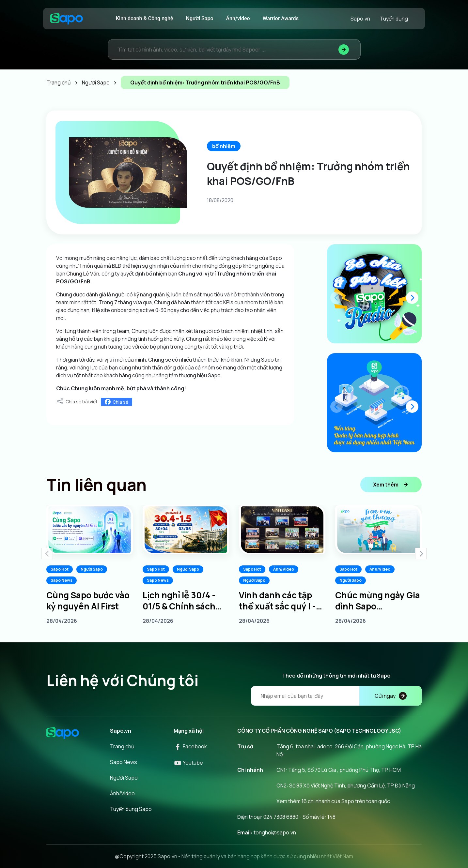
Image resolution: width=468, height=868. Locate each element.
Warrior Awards (281, 18)
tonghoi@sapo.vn (275, 832)
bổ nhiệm (224, 146)
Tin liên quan (96, 485)
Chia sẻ (117, 402)
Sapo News (62, 580)
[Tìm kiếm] (344, 49)
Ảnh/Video (284, 569)
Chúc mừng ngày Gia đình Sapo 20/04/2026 (378, 601)
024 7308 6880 (281, 817)
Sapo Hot (60, 569)
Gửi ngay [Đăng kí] (391, 696)
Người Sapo (200, 18)
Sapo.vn (360, 19)
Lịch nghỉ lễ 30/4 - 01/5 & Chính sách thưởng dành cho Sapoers (179, 601)
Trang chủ (122, 746)
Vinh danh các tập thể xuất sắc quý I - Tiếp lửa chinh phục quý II (279, 601)
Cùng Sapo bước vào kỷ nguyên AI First (88, 601)
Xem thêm (391, 485)
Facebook (190, 746)
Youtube (188, 763)
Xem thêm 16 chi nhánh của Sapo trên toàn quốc (333, 801)
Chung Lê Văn (83, 274)
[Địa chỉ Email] (336, 696)
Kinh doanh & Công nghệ (145, 18)
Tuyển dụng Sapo (131, 809)
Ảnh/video (238, 18)
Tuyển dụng (394, 19)
